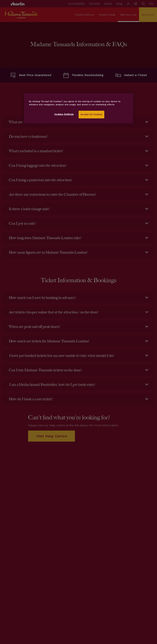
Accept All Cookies (91, 114)
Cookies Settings (64, 114)
